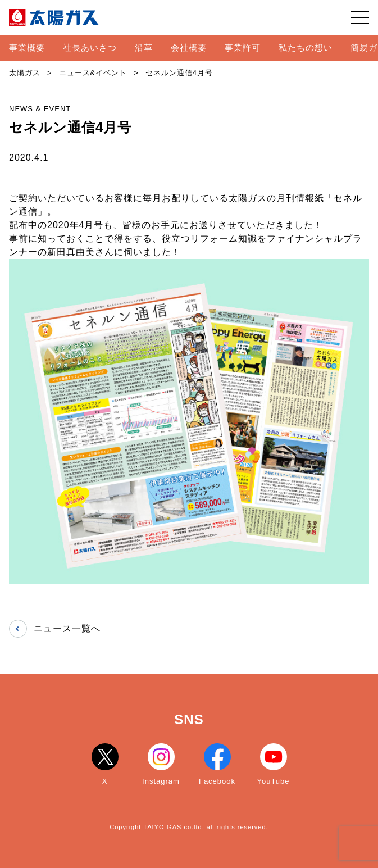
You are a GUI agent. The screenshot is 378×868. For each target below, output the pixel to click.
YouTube (273, 764)
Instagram (161, 764)
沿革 (144, 47)
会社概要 (189, 47)
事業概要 (27, 47)
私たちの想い (306, 47)
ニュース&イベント (93, 73)
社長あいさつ (90, 47)
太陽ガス (25, 73)
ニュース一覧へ (55, 629)
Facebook (217, 764)
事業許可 (243, 47)
